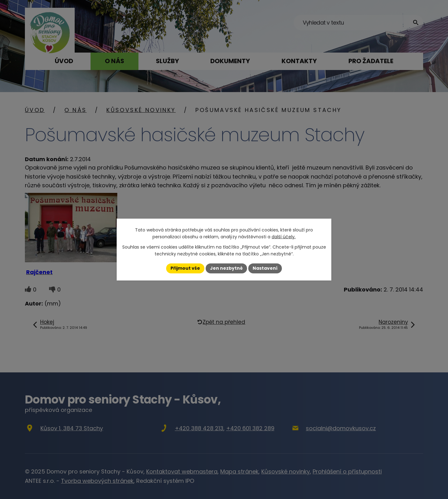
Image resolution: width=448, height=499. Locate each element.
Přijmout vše (185, 268)
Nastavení (265, 268)
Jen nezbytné (226, 268)
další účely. (284, 237)
